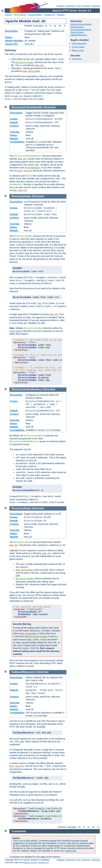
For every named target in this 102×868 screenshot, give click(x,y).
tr (65, 26)
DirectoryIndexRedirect (81, 30)
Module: (14, 139)
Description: (12, 31)
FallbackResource (79, 35)
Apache (8, 15)
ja (55, 26)
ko (60, 26)
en (46, 26)
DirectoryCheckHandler (81, 24)
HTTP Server (20, 15)
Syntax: (14, 119)
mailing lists (70, 851)
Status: (9, 37)
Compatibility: (17, 142)
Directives (71, 6)
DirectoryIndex (25, 62)
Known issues (78, 47)
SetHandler (34, 168)
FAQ (79, 6)
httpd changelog (79, 43)
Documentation (35, 15)
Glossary (86, 6)
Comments (77, 59)
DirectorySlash (77, 32)
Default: (14, 122)
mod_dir (40, 65)
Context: (15, 126)
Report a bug (78, 50)
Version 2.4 (50, 15)
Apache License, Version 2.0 (35, 862)
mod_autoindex (32, 71)
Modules (61, 6)
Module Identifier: (15, 41)
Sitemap (96, 6)
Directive (50, 107)
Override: (15, 132)
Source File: (12, 44)
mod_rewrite (25, 171)
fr (51, 26)
